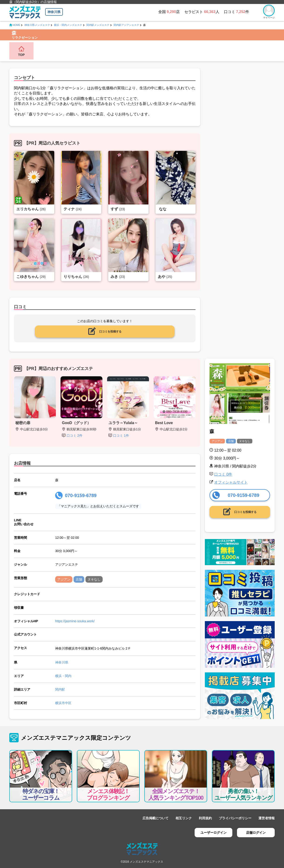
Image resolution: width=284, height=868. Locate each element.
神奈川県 (54, 12)
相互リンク (184, 818)
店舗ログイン (256, 833)
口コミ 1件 (121, 436)
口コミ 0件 (223, 474)
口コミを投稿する (110, 332)
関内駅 (60, 689)
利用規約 (205, 818)
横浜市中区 (63, 703)
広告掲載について (156, 818)
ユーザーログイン (213, 833)
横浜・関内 (63, 676)
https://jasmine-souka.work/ (75, 621)
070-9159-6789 (81, 495)
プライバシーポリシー (235, 818)
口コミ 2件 (74, 436)
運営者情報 (267, 818)
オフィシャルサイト (231, 482)
